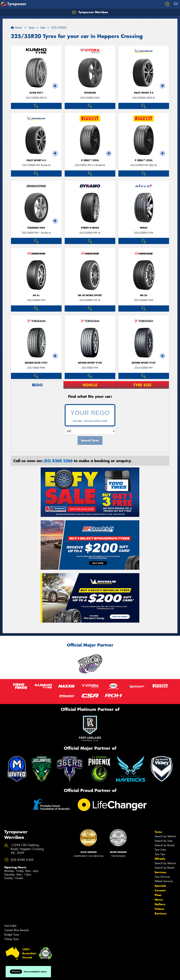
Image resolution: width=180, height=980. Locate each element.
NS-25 (144, 295)
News (159, 900)
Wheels (160, 859)
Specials (160, 886)
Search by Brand (164, 845)
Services (160, 872)
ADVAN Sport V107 (144, 363)
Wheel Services (164, 881)
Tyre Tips (160, 854)
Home (16, 28)
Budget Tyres (12, 935)
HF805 (144, 228)
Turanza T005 (36, 228)
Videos (159, 909)
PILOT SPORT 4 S (144, 93)
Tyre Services (162, 877)
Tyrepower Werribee (90, 12)
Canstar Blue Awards (16, 930)
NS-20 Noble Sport (90, 295)
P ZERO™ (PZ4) (90, 160)
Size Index (10, 926)
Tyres (158, 832)
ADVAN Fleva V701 (36, 363)
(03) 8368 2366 (58, 461)
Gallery (160, 904)
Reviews (161, 913)
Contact (160, 890)
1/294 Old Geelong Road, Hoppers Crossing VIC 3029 (27, 849)
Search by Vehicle (165, 836)
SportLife (90, 93)
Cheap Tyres (11, 939)
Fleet (158, 895)
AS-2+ (36, 295)
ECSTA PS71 (36, 93)
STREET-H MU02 (90, 228)
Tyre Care (160, 850)
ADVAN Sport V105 (90, 363)
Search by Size (163, 841)
